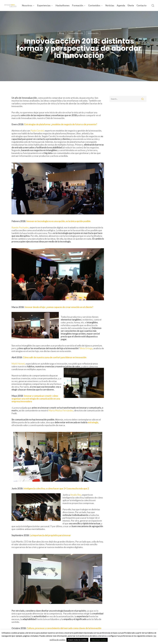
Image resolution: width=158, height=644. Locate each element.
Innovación (93, 33)
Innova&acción (76, 33)
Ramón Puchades (20, 227)
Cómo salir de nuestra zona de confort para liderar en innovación (55, 357)
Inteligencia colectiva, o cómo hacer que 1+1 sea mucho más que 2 (56, 488)
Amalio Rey (76, 495)
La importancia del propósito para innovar (50, 535)
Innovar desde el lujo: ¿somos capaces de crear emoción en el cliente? (59, 307)
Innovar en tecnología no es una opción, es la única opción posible (58, 221)
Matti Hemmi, (19, 364)
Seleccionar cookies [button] (99, 640)
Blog (62, 33)
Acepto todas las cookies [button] (77, 640)
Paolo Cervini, (38, 131)
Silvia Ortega (86, 348)
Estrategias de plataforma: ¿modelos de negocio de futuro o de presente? (60, 124)
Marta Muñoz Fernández (61, 410)
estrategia (93, 422)
